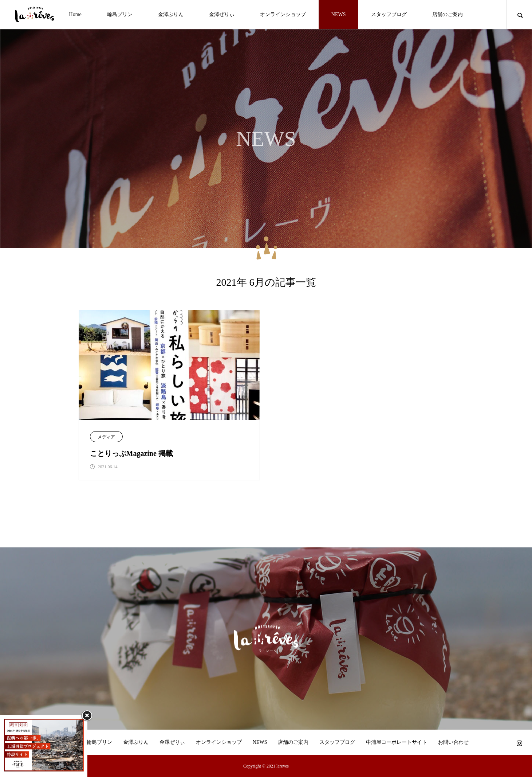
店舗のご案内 (448, 14)
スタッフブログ (389, 14)
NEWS (339, 14)
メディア (106, 437)
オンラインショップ (283, 14)
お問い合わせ (453, 742)
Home (75, 14)
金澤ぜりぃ (222, 14)
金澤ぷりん (171, 14)
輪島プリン (120, 14)
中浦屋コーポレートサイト (397, 742)
